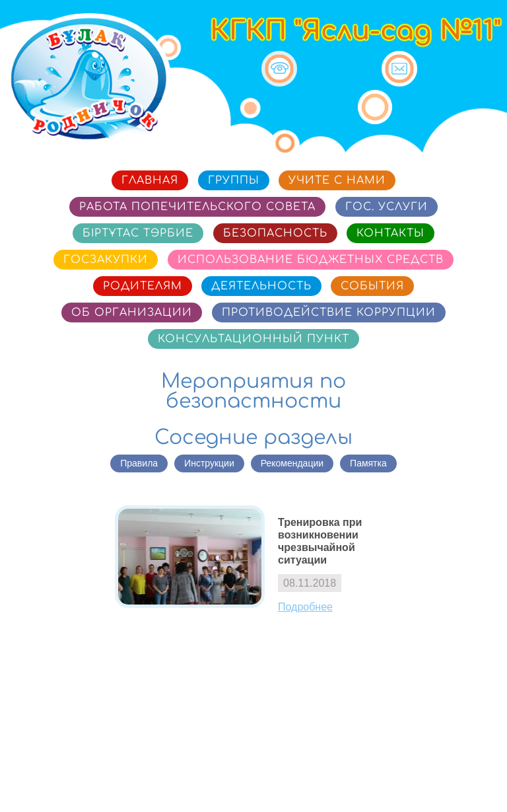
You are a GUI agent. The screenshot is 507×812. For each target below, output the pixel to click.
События (372, 286)
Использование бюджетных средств (311, 260)
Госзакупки (106, 260)
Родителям (143, 286)
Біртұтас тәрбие (138, 233)
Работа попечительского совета (197, 207)
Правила (139, 463)
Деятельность (261, 286)
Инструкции (209, 463)
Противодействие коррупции (329, 313)
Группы (234, 180)
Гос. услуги (387, 207)
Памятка (368, 463)
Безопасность (275, 233)
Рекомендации (292, 463)
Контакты (390, 233)
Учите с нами (337, 180)
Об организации (132, 313)
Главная (150, 180)
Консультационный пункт (253, 339)
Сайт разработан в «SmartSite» (424, 783)
